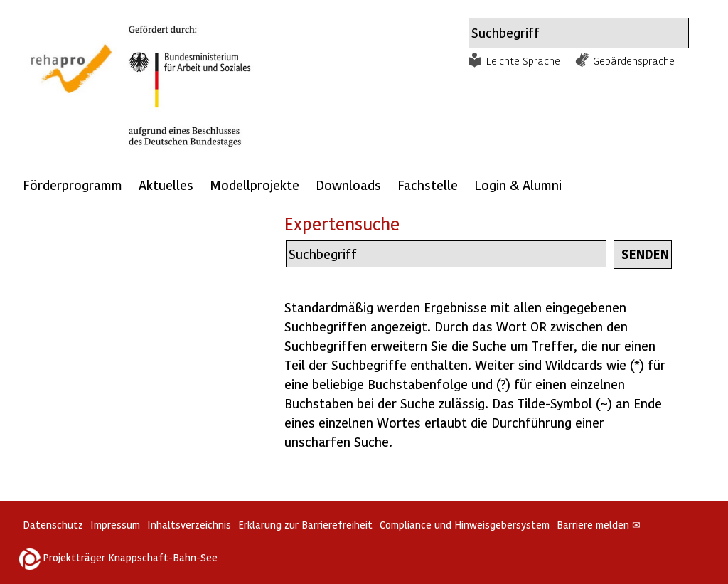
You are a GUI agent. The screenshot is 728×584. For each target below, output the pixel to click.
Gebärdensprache (634, 60)
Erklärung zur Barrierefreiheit (305, 525)
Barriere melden (599, 525)
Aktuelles (166, 185)
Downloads (348, 185)
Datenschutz (53, 525)
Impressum (115, 525)
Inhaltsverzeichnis (189, 525)
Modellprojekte (255, 185)
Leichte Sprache (523, 60)
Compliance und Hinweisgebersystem (465, 525)
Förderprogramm (73, 185)
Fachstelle (428, 185)
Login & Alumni (518, 185)
